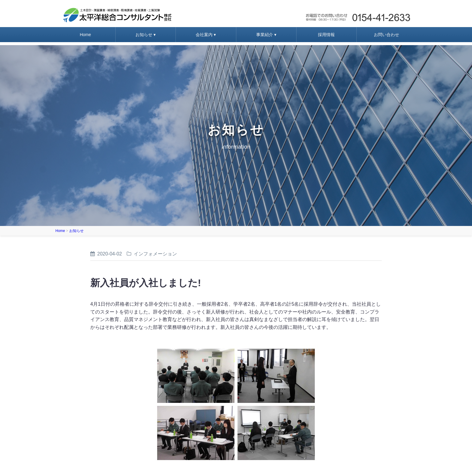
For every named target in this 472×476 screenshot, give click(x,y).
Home (85, 35)
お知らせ (76, 231)
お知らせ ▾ (146, 35)
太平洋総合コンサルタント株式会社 (117, 15)
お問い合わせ (358, 15)
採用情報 (326, 35)
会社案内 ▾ (206, 35)
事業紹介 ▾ (266, 35)
